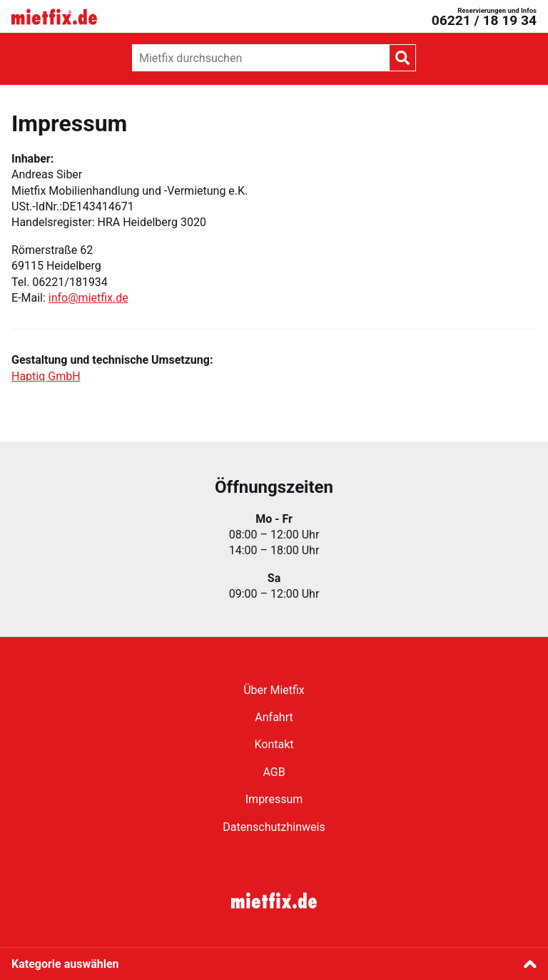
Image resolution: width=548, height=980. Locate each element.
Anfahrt (274, 717)
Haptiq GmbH (46, 376)
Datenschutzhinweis (274, 827)
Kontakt (274, 744)
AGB (274, 772)
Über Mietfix (274, 690)
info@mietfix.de (88, 298)
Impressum (274, 799)
